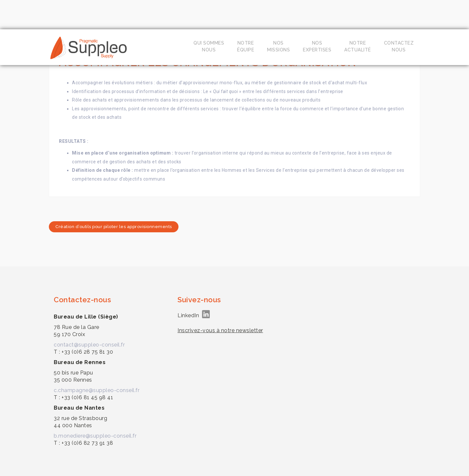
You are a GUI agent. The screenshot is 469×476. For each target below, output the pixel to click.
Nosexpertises (317, 46)
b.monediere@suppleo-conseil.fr (95, 436)
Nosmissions (278, 46)
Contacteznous (399, 46)
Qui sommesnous (209, 46)
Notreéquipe (246, 46)
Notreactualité (358, 46)
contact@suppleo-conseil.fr (89, 345)
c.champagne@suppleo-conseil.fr (97, 390)
